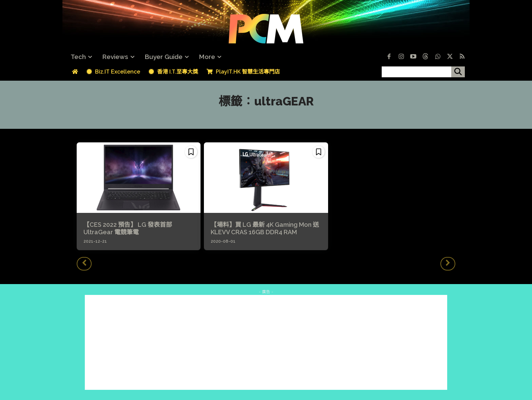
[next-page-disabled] (448, 264)
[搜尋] (458, 72)
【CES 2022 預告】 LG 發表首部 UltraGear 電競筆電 (128, 228)
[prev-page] (84, 264)
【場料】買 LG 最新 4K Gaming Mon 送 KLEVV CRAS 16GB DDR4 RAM (265, 228)
